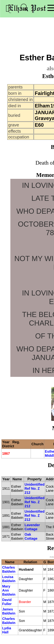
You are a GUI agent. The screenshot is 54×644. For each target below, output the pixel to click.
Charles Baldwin (9, 569)
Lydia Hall (7, 630)
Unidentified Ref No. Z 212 (34, 488)
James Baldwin (9, 611)
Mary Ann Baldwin (9, 590)
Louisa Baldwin (9, 579)
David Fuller (7, 602)
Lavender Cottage (32, 527)
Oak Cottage (31, 536)
